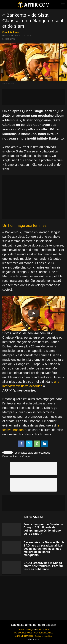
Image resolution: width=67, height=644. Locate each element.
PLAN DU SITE (43, 630)
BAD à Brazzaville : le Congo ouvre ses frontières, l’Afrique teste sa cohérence (44, 566)
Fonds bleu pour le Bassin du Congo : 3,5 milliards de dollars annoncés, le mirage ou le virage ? (43, 529)
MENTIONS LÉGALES (43, 633)
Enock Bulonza (11, 32)
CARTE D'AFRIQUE (26, 630)
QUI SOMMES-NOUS (23, 633)
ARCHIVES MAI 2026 (24, 636)
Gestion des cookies (43, 636)
